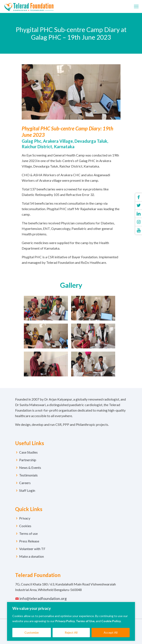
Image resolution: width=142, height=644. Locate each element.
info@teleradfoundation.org (43, 598)
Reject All (71, 632)
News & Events (30, 467)
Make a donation (32, 556)
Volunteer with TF (32, 549)
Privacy (25, 518)
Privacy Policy (65, 621)
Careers (25, 483)
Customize (32, 632)
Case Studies (28, 452)
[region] (71, 621)
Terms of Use (85, 621)
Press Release (29, 541)
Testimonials (28, 475)
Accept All (111, 632)
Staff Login (27, 490)
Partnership (28, 460)
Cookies (25, 526)
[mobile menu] (136, 6)
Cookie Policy (111, 621)
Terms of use (28, 533)
